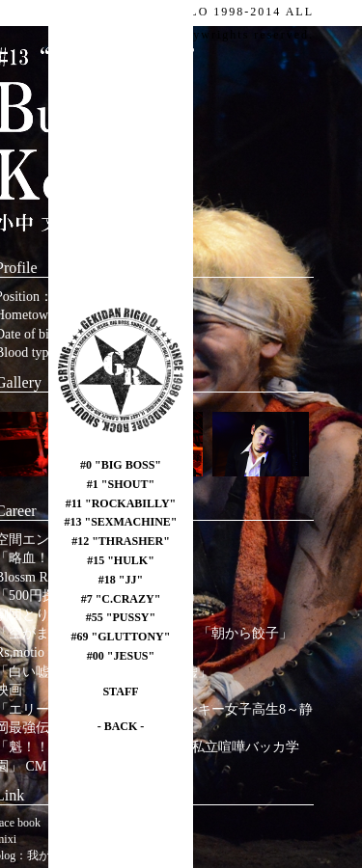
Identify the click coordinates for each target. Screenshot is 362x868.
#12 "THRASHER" (121, 541)
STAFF (120, 692)
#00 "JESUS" (121, 656)
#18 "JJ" (121, 580)
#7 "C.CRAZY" (121, 599)
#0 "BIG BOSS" (121, 465)
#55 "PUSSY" (121, 617)
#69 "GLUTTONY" (121, 637)
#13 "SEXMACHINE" (121, 522)
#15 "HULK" (121, 560)
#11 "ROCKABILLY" (121, 503)
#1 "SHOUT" (121, 484)
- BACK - (121, 726)
